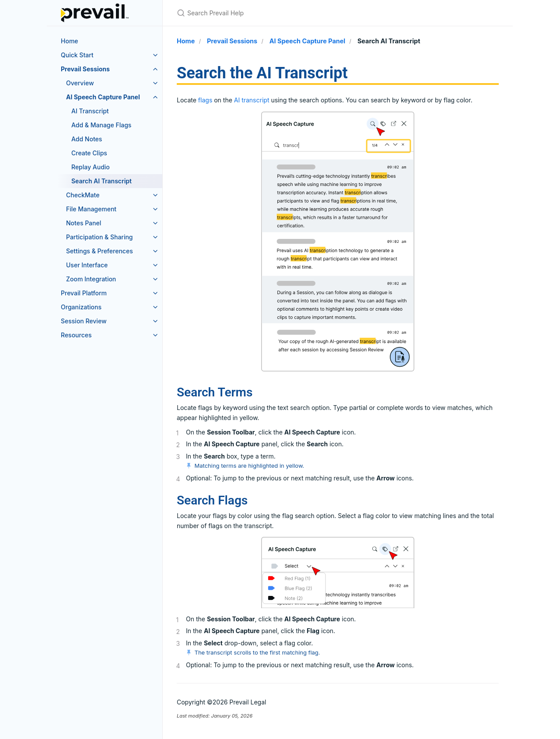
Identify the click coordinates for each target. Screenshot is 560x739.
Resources (76, 335)
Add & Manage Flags (101, 125)
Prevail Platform (84, 293)
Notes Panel (84, 223)
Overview (80, 83)
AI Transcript (90, 111)
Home (70, 41)
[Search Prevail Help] (280, 13)
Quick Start (77, 55)
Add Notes (87, 139)
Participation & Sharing (100, 237)
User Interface (87, 265)
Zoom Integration (91, 279)
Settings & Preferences (100, 251)
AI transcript (252, 100)
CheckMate (83, 195)
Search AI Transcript (101, 181)
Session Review (84, 321)
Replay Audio (91, 167)
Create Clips (89, 153)
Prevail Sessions (85, 69)
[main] (338, 392)
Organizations (81, 307)
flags (205, 100)
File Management (91, 209)
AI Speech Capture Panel (103, 97)
